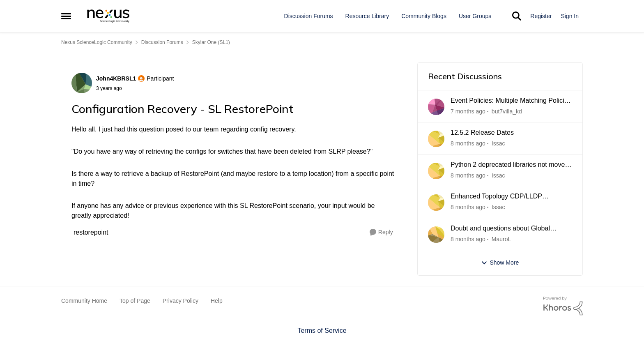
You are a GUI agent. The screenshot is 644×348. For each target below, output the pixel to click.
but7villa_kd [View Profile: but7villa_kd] (507, 111)
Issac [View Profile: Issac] (498, 143)
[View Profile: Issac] (436, 139)
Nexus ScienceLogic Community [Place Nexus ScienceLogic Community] (97, 42)
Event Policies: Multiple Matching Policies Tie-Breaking (511, 101)
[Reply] (381, 232)
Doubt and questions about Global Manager (500, 229)
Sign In (570, 16)
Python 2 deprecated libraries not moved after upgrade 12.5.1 (509, 165)
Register (541, 16)
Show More (500, 263)
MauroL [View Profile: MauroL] (501, 239)
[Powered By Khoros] (563, 306)
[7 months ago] (468, 112)
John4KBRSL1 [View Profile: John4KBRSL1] (116, 78)
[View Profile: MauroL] (436, 235)
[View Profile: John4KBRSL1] (82, 83)
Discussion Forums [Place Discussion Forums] (162, 42)
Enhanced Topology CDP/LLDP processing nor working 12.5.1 (496, 197)
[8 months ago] (468, 144)
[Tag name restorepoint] (91, 232)
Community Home (84, 301)
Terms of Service (322, 331)
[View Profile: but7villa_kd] (436, 107)
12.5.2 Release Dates (482, 133)
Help (217, 301)
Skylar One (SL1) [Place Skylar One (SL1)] (211, 42)
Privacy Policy (181, 301)
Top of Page (135, 301)
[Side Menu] (66, 16)
